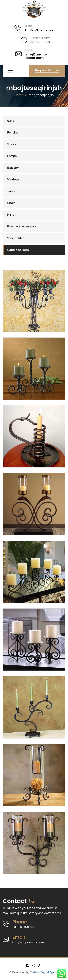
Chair (11, 203)
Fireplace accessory (22, 226)
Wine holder (16, 238)
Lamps (12, 156)
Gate (11, 121)
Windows (14, 179)
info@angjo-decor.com (37, 56)
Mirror (12, 215)
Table (11, 191)
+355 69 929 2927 (39, 30)
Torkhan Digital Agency (44, 972)
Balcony (13, 168)
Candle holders (18, 250)
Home (19, 95)
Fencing (13, 133)
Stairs (12, 144)
